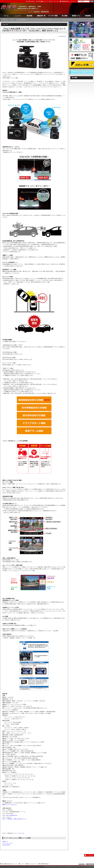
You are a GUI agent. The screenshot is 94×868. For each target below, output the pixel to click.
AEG (22, 8)
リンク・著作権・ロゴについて (29, 864)
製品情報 (29, 16)
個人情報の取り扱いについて (9, 864)
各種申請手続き (45, 864)
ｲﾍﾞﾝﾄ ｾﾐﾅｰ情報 (53, 16)
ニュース (18, 16)
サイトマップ (55, 1)
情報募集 (88, 16)
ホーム (6, 16)
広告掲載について (43, 1)
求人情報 (65, 16)
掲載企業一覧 (41, 16)
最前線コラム (76, 16)
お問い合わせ (31, 1)
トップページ (4, 20)
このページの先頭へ (89, 855)
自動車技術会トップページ (69, 1)
